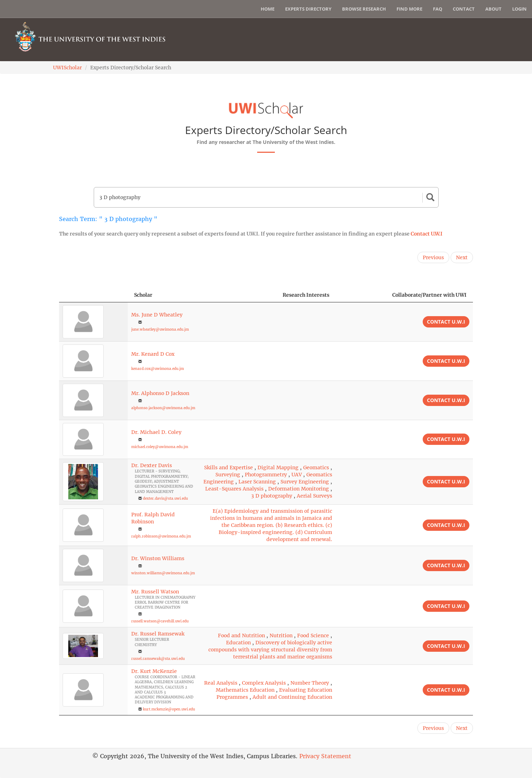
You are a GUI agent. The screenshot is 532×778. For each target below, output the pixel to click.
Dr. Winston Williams (158, 558)
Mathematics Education (245, 690)
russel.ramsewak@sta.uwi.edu (158, 659)
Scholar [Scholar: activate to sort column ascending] (143, 295)
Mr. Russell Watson (155, 592)
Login (519, 9)
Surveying (228, 475)
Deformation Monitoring (299, 489)
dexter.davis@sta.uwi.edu (165, 498)
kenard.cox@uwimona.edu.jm (158, 369)
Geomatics (316, 468)
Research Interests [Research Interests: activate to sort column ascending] (306, 295)
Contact (464, 9)
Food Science (313, 635)
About (493, 9)
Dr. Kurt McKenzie (154, 671)
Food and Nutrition (241, 635)
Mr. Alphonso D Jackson (160, 393)
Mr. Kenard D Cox (153, 354)
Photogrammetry (266, 475)
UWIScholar (67, 68)
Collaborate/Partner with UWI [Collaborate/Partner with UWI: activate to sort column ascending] (429, 295)
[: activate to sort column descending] (93, 295)
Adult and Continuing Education (292, 697)
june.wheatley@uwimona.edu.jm (160, 329)
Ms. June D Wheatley (157, 315)
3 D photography (272, 496)
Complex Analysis (264, 683)
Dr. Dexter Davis (152, 465)
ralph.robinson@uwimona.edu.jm (161, 536)
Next (462, 257)
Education (238, 643)
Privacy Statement (325, 756)
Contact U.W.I (427, 234)
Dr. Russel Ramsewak (158, 634)
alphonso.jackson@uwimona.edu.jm (163, 408)
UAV (297, 475)
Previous (433, 257)
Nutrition (281, 635)
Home (268, 9)
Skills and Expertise (229, 468)
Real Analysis (221, 683)
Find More (409, 9)
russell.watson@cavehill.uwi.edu (160, 621)
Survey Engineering (305, 482)
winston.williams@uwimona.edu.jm (163, 573)
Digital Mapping (278, 468)
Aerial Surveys (314, 496)
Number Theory (310, 683)
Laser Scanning (257, 482)
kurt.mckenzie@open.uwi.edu (169, 709)
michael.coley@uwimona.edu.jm (160, 447)
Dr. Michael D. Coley (156, 432)
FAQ (438, 9)
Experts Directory (308, 9)
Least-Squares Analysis (234, 489)
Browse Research (364, 9)
